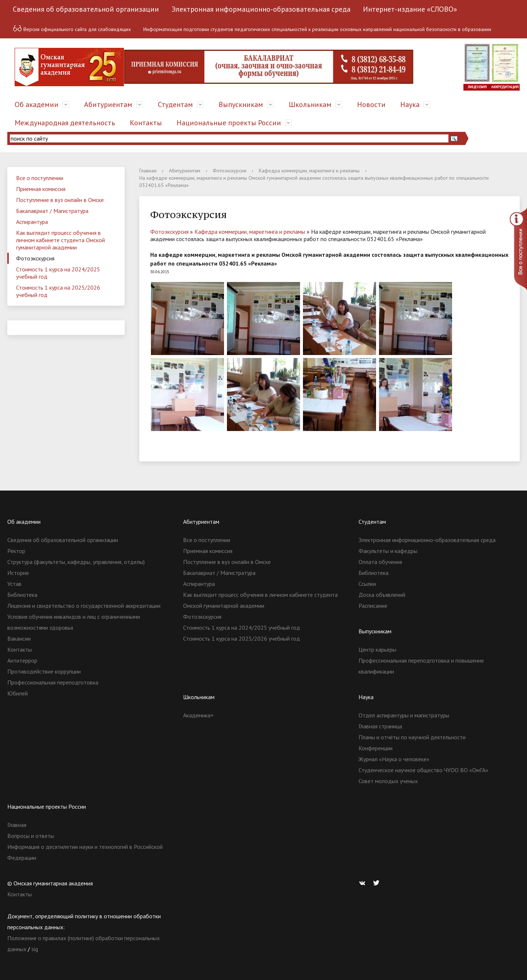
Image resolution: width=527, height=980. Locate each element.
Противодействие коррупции (44, 671)
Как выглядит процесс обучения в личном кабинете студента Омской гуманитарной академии (60, 240)
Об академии (37, 104)
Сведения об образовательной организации (86, 9)
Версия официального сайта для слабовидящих (72, 28)
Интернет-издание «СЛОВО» (410, 9)
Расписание (373, 606)
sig (35, 949)
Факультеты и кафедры (388, 551)
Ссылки (367, 584)
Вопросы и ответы (31, 836)
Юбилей (18, 693)
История (18, 573)
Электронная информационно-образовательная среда (261, 9)
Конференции (376, 748)
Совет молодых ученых (388, 781)
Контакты (146, 123)
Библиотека (22, 595)
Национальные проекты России (229, 123)
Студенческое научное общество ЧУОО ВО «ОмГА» (423, 770)
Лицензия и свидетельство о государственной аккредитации (84, 606)
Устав (14, 584)
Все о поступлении (40, 178)
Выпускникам (241, 104)
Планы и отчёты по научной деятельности (412, 737)
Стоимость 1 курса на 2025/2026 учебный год (58, 291)
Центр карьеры (377, 649)
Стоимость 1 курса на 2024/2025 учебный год (58, 273)
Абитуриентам (108, 104)
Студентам (175, 104)
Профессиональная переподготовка (53, 682)
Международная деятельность (65, 123)
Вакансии (19, 638)
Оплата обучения (380, 562)
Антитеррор (22, 660)
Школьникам (310, 104)
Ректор (16, 551)
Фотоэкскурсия (35, 258)
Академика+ (198, 715)
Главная (148, 171)
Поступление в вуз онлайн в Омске (60, 200)
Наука (410, 104)
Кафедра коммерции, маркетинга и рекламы (309, 171)
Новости (371, 104)
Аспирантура (32, 222)
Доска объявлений (382, 595)
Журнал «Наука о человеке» (394, 759)
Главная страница (380, 726)
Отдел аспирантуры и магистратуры (404, 715)
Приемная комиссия (41, 189)
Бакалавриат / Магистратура (52, 211)
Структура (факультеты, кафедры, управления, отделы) (76, 562)
